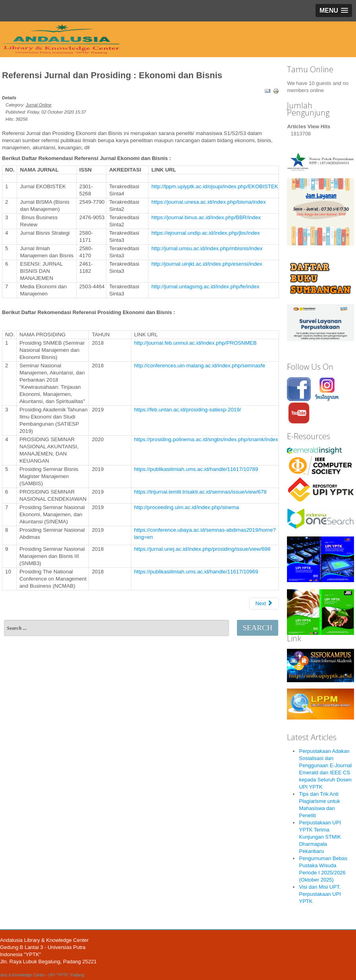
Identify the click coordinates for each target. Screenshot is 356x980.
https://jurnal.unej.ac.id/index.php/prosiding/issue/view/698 (202, 549)
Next (264, 603)
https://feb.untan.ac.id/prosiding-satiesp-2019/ (188, 410)
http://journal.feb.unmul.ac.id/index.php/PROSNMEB (195, 343)
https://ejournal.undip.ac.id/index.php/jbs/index (205, 233)
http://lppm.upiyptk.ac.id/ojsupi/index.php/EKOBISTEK (215, 186)
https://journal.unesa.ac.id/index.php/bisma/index (208, 202)
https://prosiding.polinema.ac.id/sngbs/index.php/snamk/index (206, 439)
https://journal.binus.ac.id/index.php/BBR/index (206, 217)
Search (257, 628)
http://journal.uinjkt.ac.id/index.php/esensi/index (207, 264)
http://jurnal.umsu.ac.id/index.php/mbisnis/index (207, 248)
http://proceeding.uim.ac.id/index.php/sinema (187, 507)
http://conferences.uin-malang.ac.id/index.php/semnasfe (200, 366)
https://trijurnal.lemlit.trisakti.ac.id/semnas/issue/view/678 (200, 492)
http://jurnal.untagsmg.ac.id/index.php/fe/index (205, 286)
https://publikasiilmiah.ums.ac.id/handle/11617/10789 (196, 469)
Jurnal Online (39, 105)
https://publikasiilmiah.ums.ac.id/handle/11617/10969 (196, 572)
